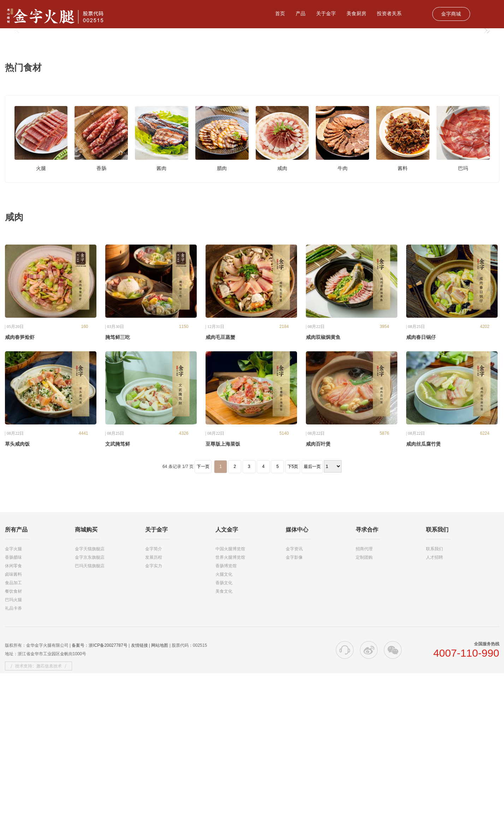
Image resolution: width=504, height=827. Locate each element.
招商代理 (364, 703)
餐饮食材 (13, 745)
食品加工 (13, 737)
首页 (280, 13)
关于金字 (326, 13)
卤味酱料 (13, 728)
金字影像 (294, 711)
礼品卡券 (13, 762)
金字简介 (154, 703)
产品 (301, 13)
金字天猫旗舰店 (90, 703)
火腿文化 (224, 728)
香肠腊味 (13, 711)
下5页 (293, 620)
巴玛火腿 (13, 753)
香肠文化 (224, 737)
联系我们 (434, 703)
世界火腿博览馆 (230, 711)
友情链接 (140, 799)
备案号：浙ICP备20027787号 (99, 799)
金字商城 (451, 14)
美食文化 (224, 745)
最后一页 (312, 620)
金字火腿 (13, 703)
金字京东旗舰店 (90, 711)
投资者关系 (389, 13)
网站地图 (160, 799)
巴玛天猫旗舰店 (90, 720)
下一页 (203, 620)
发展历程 (154, 711)
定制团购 (364, 711)
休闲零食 (13, 720)
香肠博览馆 (226, 720)
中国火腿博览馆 (230, 703)
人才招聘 (434, 711)
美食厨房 (356, 13)
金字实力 (154, 720)
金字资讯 (294, 703)
